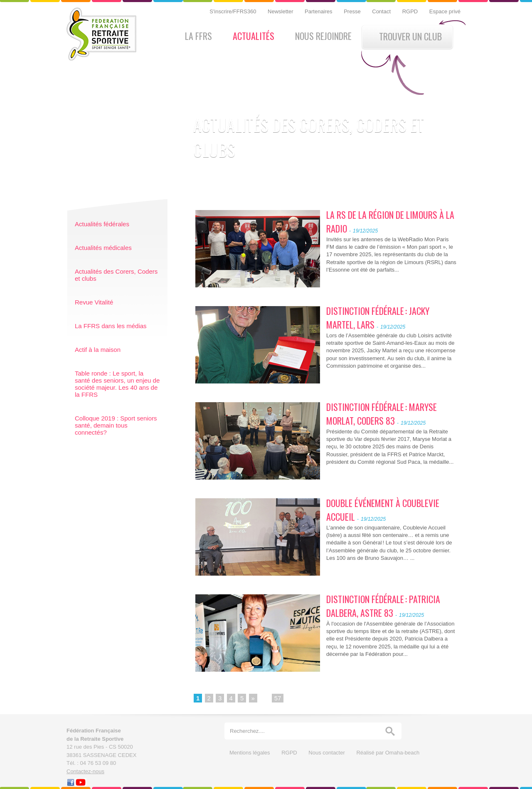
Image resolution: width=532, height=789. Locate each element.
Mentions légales (250, 753)
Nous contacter (327, 753)
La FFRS (198, 36)
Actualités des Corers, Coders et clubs (116, 275)
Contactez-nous (85, 771)
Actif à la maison (98, 350)
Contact (382, 11)
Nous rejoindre (323, 36)
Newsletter (281, 11)
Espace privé (445, 11)
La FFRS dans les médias (111, 326)
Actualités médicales (103, 248)
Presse (353, 11)
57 (278, 698)
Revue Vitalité (94, 302)
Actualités (254, 36)
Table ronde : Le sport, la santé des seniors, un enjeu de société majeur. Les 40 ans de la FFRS (117, 384)
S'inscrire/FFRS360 (234, 11)
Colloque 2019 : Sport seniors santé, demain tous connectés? (116, 425)
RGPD (411, 11)
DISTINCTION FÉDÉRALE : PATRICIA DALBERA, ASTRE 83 (383, 606)
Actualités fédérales (102, 224)
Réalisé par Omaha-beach (388, 753)
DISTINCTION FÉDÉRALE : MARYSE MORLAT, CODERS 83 (382, 414)
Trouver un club (410, 36)
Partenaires (319, 11)
